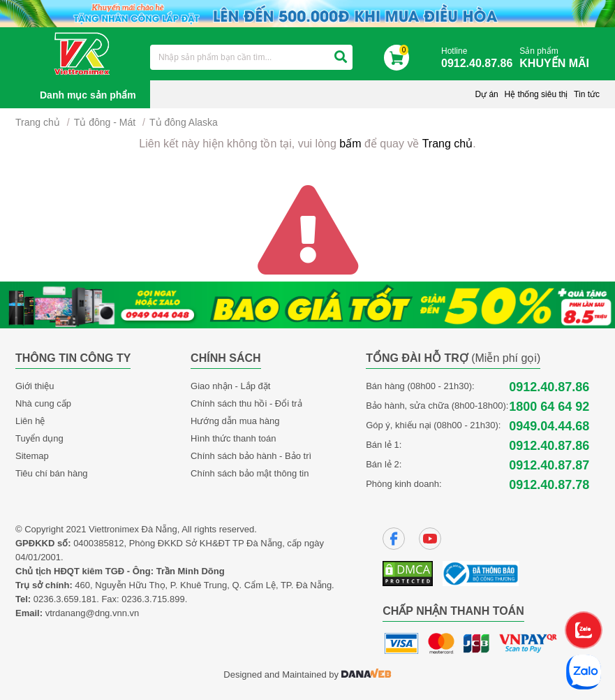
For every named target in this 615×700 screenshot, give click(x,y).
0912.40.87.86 (549, 387)
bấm (350, 144)
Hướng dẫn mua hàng (235, 421)
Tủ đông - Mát (105, 122)
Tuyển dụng (39, 438)
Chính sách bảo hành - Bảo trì (251, 456)
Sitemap (32, 456)
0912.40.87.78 (549, 485)
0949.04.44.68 (549, 426)
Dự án (486, 94)
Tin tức (587, 94)
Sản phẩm (558, 58)
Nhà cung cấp (43, 403)
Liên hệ (30, 421)
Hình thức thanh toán (233, 438)
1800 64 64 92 (549, 407)
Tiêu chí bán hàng (52, 473)
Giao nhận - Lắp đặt (230, 386)
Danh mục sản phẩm (88, 95)
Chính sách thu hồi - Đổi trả (246, 403)
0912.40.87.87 (549, 465)
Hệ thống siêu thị (536, 94)
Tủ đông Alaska (184, 122)
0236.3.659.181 (65, 599)
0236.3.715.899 (153, 599)
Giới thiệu (35, 386)
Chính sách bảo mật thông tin (250, 473)
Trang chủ (38, 122)
